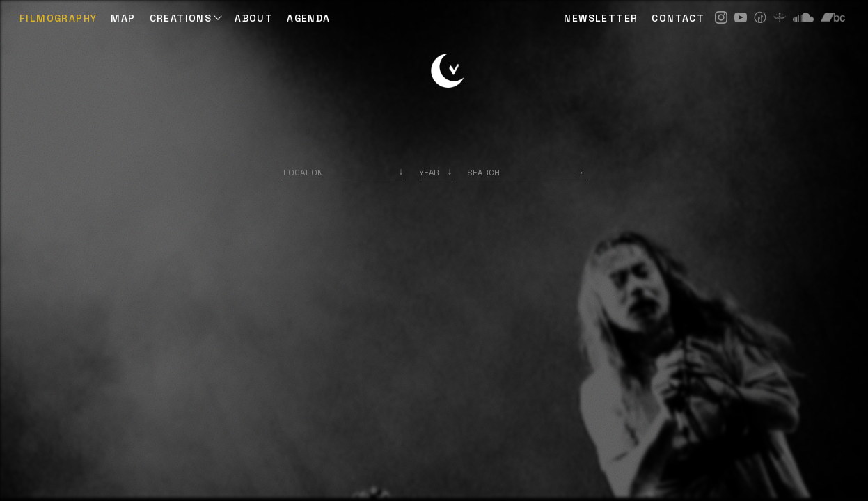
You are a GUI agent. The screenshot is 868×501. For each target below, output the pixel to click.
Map (123, 18)
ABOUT (254, 18)
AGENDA (308, 18)
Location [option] (303, 172)
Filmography (58, 18)
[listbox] (436, 172)
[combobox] (344, 172)
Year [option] (429, 172)
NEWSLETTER (601, 18)
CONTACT (678, 18)
